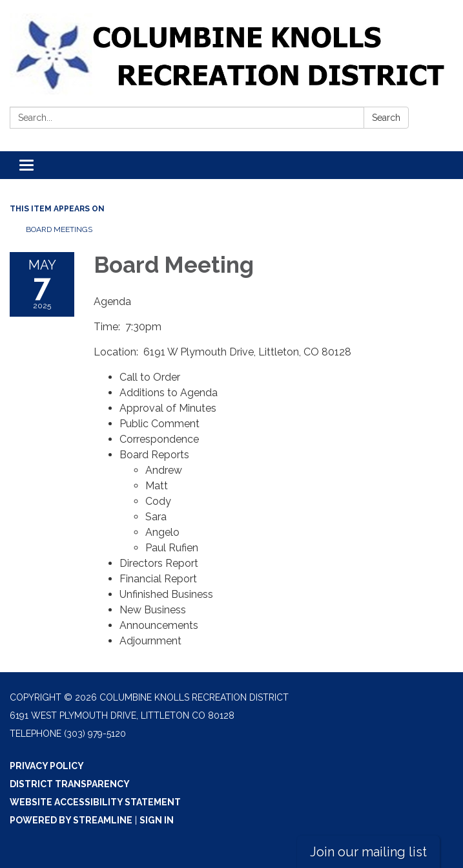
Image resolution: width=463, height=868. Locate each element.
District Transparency (70, 784)
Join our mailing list (368, 852)
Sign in (157, 820)
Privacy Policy (47, 766)
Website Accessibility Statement (95, 802)
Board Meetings (59, 229)
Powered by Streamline (71, 820)
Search (386, 118)
